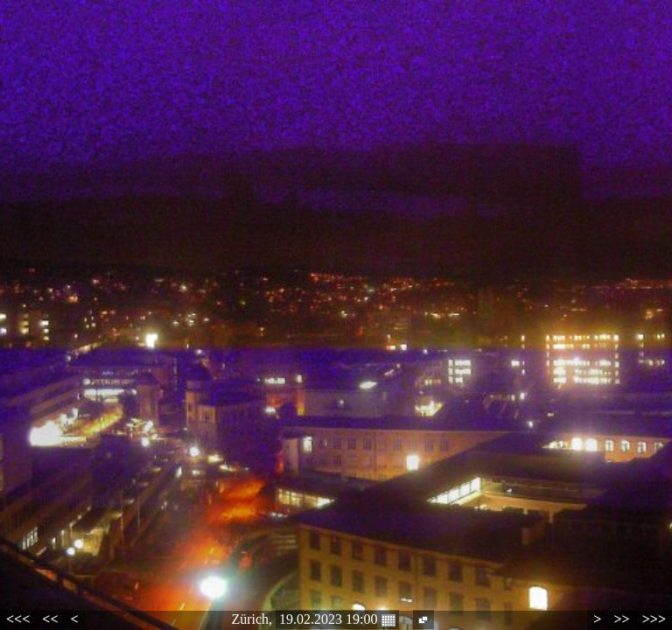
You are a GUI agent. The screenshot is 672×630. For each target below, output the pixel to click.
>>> (654, 619)
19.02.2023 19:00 (337, 619)
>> (621, 619)
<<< (18, 619)
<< (50, 619)
